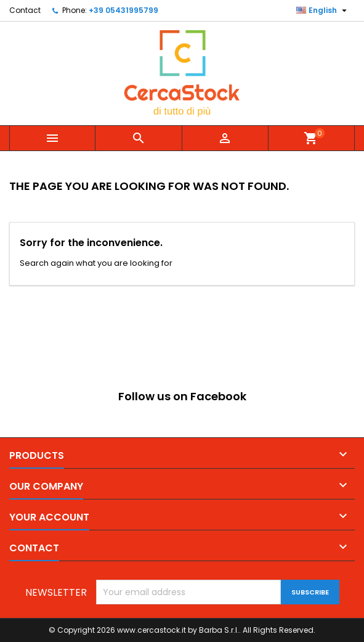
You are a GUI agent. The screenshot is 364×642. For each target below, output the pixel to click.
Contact (25, 10)
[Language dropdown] (323, 10)
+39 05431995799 (123, 10)
